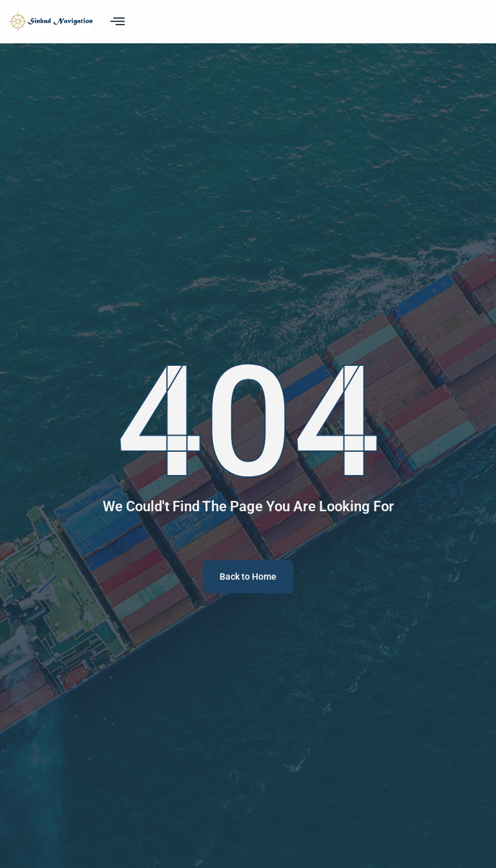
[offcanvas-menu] (118, 21)
